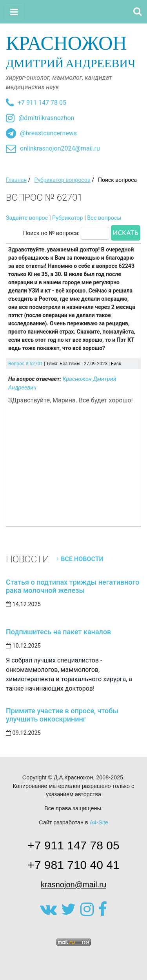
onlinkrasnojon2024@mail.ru (60, 148)
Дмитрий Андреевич (73, 51)
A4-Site (99, 822)
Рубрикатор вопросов (62, 180)
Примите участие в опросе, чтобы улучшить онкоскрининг (62, 715)
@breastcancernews (48, 133)
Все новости (82, 559)
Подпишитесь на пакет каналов (58, 632)
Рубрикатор (68, 218)
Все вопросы (104, 218)
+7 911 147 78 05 (42, 103)
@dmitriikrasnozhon (46, 118)
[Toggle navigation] (14, 12)
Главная (16, 180)
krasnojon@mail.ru (73, 885)
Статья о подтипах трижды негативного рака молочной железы (73, 586)
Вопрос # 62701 (25, 364)
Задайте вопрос (27, 218)
